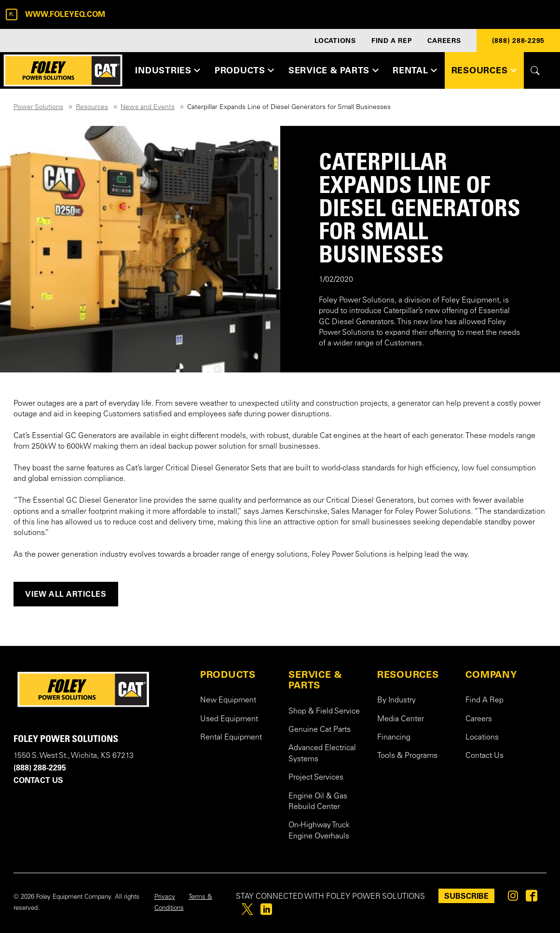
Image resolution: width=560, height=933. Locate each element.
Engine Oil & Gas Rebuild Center (318, 802)
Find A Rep (485, 700)
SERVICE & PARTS (315, 680)
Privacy (165, 897)
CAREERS (444, 41)
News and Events (148, 108)
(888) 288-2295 (519, 41)
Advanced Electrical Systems (322, 754)
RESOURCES (408, 674)
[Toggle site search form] (535, 70)
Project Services (316, 778)
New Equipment (228, 700)
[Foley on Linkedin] (266, 912)
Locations (482, 738)
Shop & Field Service (324, 712)
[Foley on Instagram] (513, 898)
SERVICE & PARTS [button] (329, 70)
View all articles (66, 594)
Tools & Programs (407, 756)
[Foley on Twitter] (247, 912)
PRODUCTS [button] (240, 70)
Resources (92, 108)
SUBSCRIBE (466, 896)
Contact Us (485, 756)
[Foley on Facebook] (532, 898)
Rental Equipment (231, 738)
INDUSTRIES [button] (163, 70)
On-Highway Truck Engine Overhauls (319, 831)
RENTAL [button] (410, 70)
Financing (394, 738)
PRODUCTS (228, 674)
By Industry (396, 700)
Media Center (401, 719)
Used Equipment (229, 719)
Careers (479, 719)
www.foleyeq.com (55, 14)
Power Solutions (38, 108)
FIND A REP (392, 41)
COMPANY (491, 674)
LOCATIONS (335, 41)
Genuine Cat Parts (320, 730)
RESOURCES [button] (480, 70)
